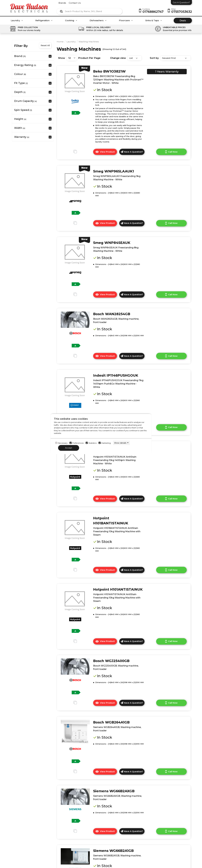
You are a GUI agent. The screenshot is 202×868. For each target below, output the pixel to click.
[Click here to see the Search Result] (61, 11)
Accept (69, 448)
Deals (183, 21)
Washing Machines (89, 42)
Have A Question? (132, 152)
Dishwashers (98, 20)
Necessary (63, 443)
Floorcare (126, 20)
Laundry (17, 20)
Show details (120, 443)
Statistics (92, 443)
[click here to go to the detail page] (75, 83)
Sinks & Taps (154, 20)
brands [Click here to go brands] (62, 3)
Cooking (71, 20)
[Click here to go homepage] (29, 6)
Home (60, 42)
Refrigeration (44, 20)
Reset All (45, 45)
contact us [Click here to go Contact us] (75, 3)
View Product (106, 153)
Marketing (106, 443)
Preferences (78, 443)
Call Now (171, 152)
